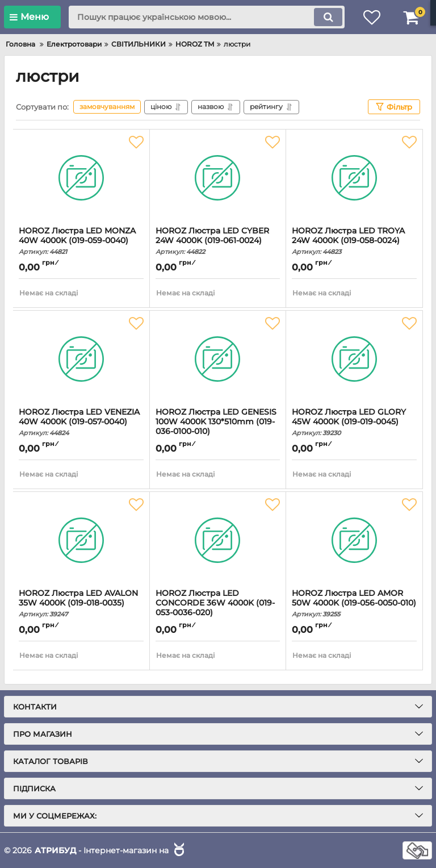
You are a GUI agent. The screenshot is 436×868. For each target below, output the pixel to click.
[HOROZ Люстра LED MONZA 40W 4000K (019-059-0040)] (81, 178)
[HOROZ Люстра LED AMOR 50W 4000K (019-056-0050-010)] (354, 540)
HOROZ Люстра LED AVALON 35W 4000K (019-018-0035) (81, 603)
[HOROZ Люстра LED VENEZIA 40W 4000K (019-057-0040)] (81, 359)
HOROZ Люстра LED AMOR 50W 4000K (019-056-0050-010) (354, 603)
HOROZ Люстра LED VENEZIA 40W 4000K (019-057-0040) (81, 422)
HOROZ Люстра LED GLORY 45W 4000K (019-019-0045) (354, 422)
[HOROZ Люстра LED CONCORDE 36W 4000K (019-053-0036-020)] (218, 540)
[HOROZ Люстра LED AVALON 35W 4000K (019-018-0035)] (81, 540)
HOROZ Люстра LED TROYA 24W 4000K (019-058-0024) (354, 241)
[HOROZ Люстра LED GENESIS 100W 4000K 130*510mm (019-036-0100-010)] (218, 359)
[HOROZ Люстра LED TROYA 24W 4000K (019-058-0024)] (354, 178)
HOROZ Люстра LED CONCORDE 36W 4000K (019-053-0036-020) (218, 608)
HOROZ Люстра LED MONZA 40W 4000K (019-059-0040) (81, 241)
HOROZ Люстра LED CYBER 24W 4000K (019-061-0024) (218, 241)
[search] (207, 17)
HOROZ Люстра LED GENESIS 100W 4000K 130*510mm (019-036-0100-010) (218, 427)
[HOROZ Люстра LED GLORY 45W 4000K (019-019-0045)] (354, 359)
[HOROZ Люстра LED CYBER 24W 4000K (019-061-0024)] (218, 178)
